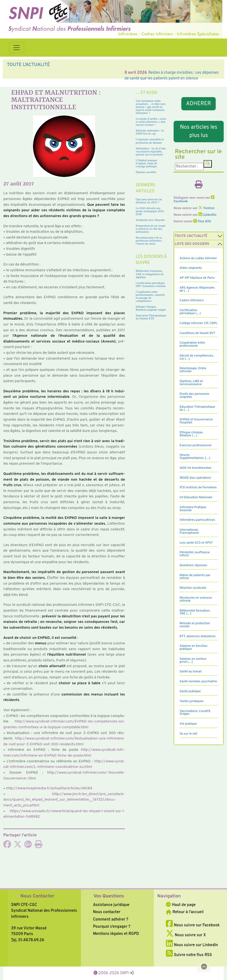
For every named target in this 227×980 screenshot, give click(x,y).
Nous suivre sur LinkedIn (192, 945)
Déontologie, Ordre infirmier (193, 370)
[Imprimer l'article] (39, 846)
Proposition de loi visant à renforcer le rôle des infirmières (151, 229)
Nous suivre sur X (186, 935)
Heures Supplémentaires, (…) (195, 457)
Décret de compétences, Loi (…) (197, 357)
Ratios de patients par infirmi (195, 577)
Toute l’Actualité (191, 236)
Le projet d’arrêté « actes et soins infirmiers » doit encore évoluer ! (151, 122)
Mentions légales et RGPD (116, 934)
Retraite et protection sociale (195, 625)
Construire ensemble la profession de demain (150, 141)
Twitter (207, 208)
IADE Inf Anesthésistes (196, 468)
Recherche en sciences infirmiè (196, 599)
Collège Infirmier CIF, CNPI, (199, 323)
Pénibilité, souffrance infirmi (195, 554)
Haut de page (181, 905)
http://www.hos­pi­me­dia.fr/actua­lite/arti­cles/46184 (49, 788)
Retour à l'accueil (185, 912)
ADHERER (199, 104)
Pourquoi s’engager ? (112, 927)
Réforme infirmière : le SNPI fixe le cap (150, 132)
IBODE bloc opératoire (195, 478)
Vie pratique (188, 724)
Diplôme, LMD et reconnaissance (191, 383)
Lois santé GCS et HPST (196, 543)
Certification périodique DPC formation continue (151, 284)
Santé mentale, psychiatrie (198, 681)
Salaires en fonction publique (194, 648)
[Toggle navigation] (17, 48)
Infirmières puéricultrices (197, 520)
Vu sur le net (188, 734)
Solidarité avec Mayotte (150, 220)
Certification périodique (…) (190, 312)
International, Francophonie (189, 531)
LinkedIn (207, 215)
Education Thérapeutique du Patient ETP (151, 317)
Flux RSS (202, 221)
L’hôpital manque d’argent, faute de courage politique (146, 163)
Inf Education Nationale (196, 497)
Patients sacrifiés (146, 172)
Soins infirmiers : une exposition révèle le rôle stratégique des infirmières (95, 73)
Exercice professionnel (196, 445)
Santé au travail (191, 672)
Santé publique (190, 691)
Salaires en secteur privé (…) (193, 660)
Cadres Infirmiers (192, 300)
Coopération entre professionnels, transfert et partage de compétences (150, 296)
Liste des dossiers (192, 244)
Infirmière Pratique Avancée (193, 509)
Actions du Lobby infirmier (198, 258)
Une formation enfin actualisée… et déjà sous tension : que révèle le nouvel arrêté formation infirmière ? (151, 107)
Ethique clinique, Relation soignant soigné (151, 308)
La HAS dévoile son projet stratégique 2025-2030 (150, 211)
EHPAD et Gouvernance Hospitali (196, 421)
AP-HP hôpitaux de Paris (197, 278)
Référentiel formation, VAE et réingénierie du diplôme (150, 274)
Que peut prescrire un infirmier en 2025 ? (149, 201)
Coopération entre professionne (192, 344)
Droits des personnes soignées (195, 395)
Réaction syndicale (193, 588)
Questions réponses (193, 565)
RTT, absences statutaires (198, 636)
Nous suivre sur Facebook (193, 925)
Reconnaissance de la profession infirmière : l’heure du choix (149, 240)
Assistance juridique (111, 905)
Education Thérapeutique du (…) (197, 408)
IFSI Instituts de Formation (198, 488)
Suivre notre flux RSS (189, 955)
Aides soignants (191, 268)
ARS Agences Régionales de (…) (197, 289)
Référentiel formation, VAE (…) (195, 612)
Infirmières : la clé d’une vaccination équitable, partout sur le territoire (151, 151)
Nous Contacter (37, 896)
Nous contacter (107, 912)
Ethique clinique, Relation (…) (191, 434)
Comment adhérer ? (111, 919)
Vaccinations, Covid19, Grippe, (195, 713)
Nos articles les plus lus (199, 132)
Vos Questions (109, 896)
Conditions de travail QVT (197, 333)
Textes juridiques (192, 701)
